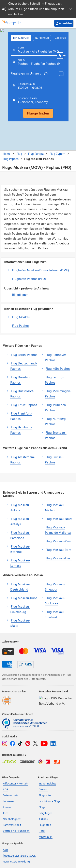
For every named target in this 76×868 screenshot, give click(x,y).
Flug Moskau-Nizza (59, 519)
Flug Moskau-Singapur (55, 587)
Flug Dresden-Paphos (20, 380)
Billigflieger (20, 295)
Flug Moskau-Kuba (24, 598)
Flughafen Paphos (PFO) (29, 279)
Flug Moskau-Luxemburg (20, 609)
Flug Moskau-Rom (58, 550)
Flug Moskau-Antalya (20, 522)
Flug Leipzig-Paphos (54, 380)
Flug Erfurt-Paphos (24, 405)
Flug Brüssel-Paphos (54, 460)
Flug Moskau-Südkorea (55, 601)
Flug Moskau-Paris (59, 541)
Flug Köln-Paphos (58, 369)
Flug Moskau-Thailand (55, 615)
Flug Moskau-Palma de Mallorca (58, 530)
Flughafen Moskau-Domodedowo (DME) (41, 271)
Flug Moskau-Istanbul (20, 549)
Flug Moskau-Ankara (20, 508)
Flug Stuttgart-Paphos (56, 436)
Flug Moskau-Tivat (59, 559)
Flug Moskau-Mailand (55, 508)
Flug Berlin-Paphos (24, 355)
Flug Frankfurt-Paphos (21, 416)
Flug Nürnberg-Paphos (56, 422)
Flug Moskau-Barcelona (20, 536)
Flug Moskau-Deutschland (20, 587)
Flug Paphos (21, 326)
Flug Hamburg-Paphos (21, 430)
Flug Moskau (21, 317)
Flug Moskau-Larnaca (20, 563)
